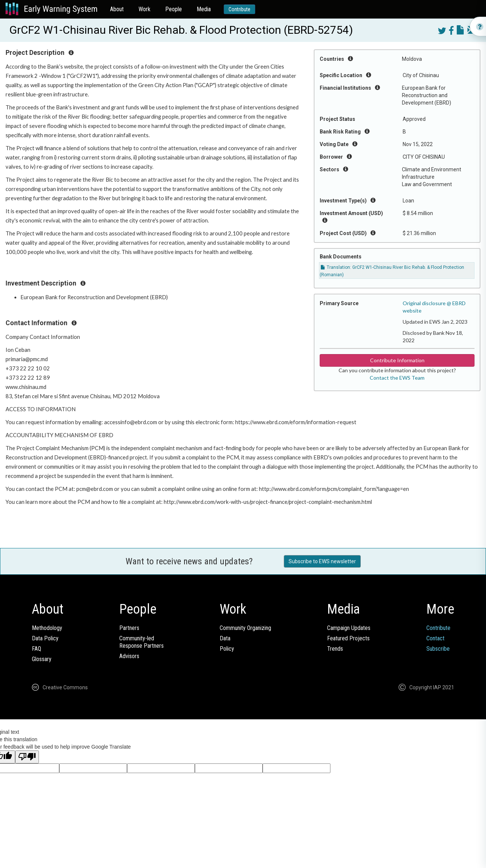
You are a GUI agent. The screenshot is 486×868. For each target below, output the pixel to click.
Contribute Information (397, 360)
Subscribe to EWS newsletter (322, 561)
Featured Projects (348, 638)
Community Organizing (245, 628)
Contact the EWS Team (397, 378)
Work (144, 9)
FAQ (36, 649)
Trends (335, 649)
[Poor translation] (27, 757)
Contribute (239, 9)
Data (225, 638)
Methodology (47, 628)
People (174, 9)
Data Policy (45, 638)
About (117, 9)
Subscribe (438, 649)
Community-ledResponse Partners (142, 642)
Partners (129, 628)
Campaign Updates (349, 628)
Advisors (129, 656)
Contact (435, 638)
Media (204, 9)
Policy (227, 649)
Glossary (42, 659)
